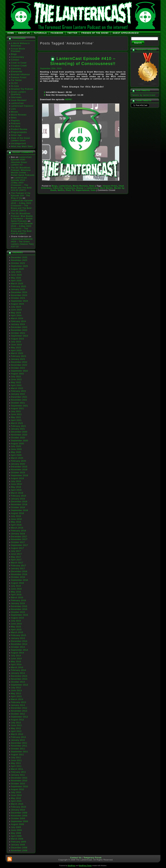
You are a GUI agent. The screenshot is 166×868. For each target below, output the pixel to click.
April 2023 (16, 350)
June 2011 (16, 760)
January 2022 (18, 394)
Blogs (14, 54)
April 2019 (16, 490)
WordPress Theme (85, 866)
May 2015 (16, 627)
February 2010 (19, 807)
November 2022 (19, 365)
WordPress (71, 866)
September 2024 (19, 301)
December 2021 (19, 397)
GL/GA (14, 83)
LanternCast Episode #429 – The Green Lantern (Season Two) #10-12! (22, 243)
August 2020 (17, 443)
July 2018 (16, 516)
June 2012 (16, 725)
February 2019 (19, 496)
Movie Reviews (19, 115)
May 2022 (16, 382)
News (14, 118)
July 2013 (16, 688)
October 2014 (18, 647)
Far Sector (16, 80)
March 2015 (17, 632)
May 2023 (16, 348)
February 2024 (19, 321)
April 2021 (16, 420)
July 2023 (16, 342)
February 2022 (19, 391)
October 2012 (18, 714)
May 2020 (16, 452)
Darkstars (16, 69)
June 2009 (16, 830)
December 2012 (19, 708)
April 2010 (16, 801)
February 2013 (19, 702)
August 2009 (17, 824)
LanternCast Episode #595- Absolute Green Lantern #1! (21, 161)
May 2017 (16, 557)
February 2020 (19, 461)
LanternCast (17, 103)
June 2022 (16, 379)
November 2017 (19, 539)
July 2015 (16, 621)
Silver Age (16, 135)
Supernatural (83, 190)
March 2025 (17, 283)
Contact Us (76, 858)
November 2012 (19, 711)
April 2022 (16, 385)
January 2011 (18, 775)
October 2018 (18, 507)
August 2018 (17, 513)
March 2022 (17, 388)
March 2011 (17, 769)
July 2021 (16, 411)
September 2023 (19, 336)
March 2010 (17, 804)
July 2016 (16, 586)
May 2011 (16, 763)
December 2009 (19, 813)
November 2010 (19, 781)
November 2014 (19, 644)
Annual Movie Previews (18, 50)
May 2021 (16, 417)
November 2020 (19, 435)
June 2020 (16, 449)
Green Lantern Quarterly (18, 93)
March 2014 (17, 667)
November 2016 (19, 574)
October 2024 (18, 298)
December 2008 (19, 848)
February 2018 (19, 531)
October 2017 (18, 542)
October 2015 (18, 612)
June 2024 (16, 310)
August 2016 (17, 583)
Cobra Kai (58, 188)
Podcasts (16, 123)
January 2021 (18, 429)
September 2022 (19, 371)
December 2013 (19, 676)
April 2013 (16, 696)
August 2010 (17, 789)
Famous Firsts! (19, 77)
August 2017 (17, 548)
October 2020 (18, 438)
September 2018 (19, 510)
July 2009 (16, 827)
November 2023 (19, 330)
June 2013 (16, 690)
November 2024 (19, 295)
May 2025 (16, 278)
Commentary (17, 57)
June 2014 (16, 659)
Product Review (19, 129)
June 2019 (16, 484)
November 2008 (19, 850)
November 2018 (19, 504)
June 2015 (16, 624)
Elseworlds (17, 72)
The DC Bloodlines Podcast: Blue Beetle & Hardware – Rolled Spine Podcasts (22, 217)
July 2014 (16, 656)
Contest (15, 60)
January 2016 (18, 603)
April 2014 (16, 664)
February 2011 (19, 772)
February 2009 (19, 842)
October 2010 (18, 784)
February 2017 (19, 566)
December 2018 (19, 501)
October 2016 (18, 577)
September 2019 (19, 475)
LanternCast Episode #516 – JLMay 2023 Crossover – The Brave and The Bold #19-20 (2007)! (21, 184)
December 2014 (19, 641)
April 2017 (16, 560)
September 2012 (19, 717)
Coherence (70, 188)
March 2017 (17, 563)
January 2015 (18, 638)
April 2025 (16, 281)
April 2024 (16, 315)
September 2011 (19, 752)
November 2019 (19, 470)
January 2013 (18, 705)
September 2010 (19, 786)
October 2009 (18, 818)
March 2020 (17, 458)
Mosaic (15, 112)
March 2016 (17, 597)
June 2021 (16, 414)
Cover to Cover (19, 63)
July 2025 (16, 272)
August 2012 (17, 720)
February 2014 (19, 670)
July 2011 (16, 757)
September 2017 (19, 545)
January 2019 (18, 499)
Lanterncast (93, 188)
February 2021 (19, 426)
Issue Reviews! (19, 100)
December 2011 (19, 743)
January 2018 (18, 534)
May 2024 (16, 313)
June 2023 (16, 345)
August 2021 (17, 408)
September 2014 (19, 650)
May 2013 (16, 693)
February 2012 (19, 737)
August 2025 (17, 269)
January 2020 (18, 464)
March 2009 (17, 839)
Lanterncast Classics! (22, 106)
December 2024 (19, 292)
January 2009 (18, 845)
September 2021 (19, 406)
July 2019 (16, 481)
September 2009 (19, 821)
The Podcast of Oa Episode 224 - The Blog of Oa (21, 196)
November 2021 (19, 400)
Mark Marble (107, 188)
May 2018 (16, 522)
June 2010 (16, 795)
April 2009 (16, 836)
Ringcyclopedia (19, 132)
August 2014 (17, 653)
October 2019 (18, 472)
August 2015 (17, 618)
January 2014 (18, 673)
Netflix (61, 190)
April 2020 (16, 455)
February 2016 (19, 600)
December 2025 (19, 257)
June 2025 (16, 275)
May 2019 (16, 487)
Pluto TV (70, 190)
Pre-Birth (16, 126)
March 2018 (17, 528)
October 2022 (18, 368)
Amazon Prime (110, 186)
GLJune (15, 86)
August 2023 (17, 339)
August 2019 (17, 478)
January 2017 (18, 568)
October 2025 (18, 263)
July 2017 (16, 551)
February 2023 (19, 356)
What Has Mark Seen (22, 146)
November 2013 (19, 679)
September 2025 (19, 266)
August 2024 (17, 304)
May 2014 (16, 661)
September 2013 (19, 685)
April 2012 (16, 731)
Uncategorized (18, 143)
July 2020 (16, 446)
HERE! (69, 99)
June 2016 (16, 589)
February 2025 (19, 286)
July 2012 (16, 723)
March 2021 (17, 423)
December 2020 (19, 432)
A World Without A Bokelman (20, 45)
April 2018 (16, 525)
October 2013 (18, 682)
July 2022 (16, 377)
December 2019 (19, 467)
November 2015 (19, 609)
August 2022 (17, 374)
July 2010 (16, 792)
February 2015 (19, 635)
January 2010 (18, 810)
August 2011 (17, 755)
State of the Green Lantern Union (21, 139)
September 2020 (19, 441)
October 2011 (18, 749)
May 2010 (16, 798)
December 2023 (19, 327)
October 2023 (18, 333)
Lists (13, 109)
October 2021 (18, 403)
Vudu (93, 190)
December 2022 (19, 362)
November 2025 (19, 260)
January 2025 (18, 289)
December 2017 (19, 537)
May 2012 (16, 728)
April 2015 (16, 630)
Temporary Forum (93, 858)
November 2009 (19, 816)
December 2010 (19, 778)
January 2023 (18, 359)
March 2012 (17, 734)
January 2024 (18, 324)
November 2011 (19, 746)
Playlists (15, 121)
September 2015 (19, 615)
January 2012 (18, 740)
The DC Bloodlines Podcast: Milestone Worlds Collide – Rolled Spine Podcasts (23, 171)
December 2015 (19, 606)
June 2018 (16, 519)
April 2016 (16, 595)
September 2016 (19, 580)
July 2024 (16, 307)
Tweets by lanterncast (143, 95)
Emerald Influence (20, 74)
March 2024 (17, 318)
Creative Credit (19, 66)
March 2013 (17, 699)
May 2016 (16, 592)
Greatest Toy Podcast (22, 89)
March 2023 (17, 353)
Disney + (81, 188)
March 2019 (17, 493)
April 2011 (16, 766)
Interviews (16, 97)
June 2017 (16, 554)
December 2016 (19, 571)
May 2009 (16, 833)
